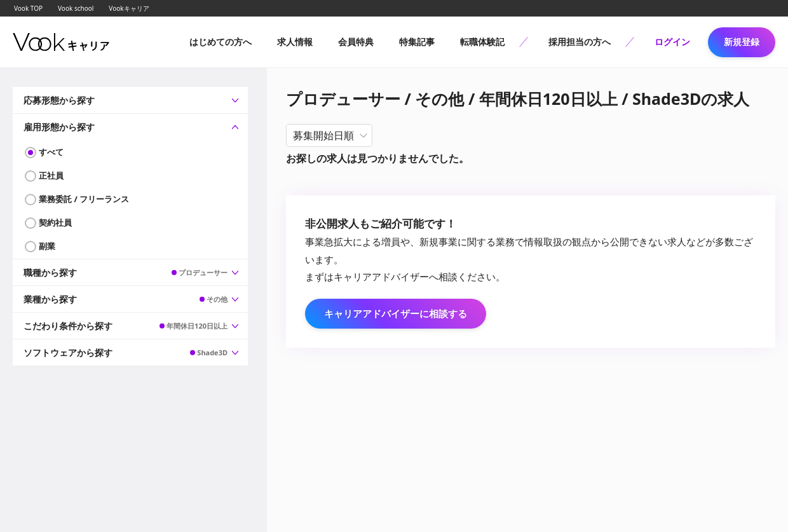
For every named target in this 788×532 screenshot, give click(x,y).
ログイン (672, 42)
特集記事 (417, 42)
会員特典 (356, 42)
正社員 (51, 175)
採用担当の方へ (580, 42)
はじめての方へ (221, 42)
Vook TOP (28, 8)
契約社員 (55, 222)
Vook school (76, 8)
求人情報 (295, 42)
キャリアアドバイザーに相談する (396, 313)
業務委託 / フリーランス (84, 199)
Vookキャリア (129, 8)
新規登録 (742, 42)
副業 (47, 246)
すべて (51, 152)
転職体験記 (482, 42)
